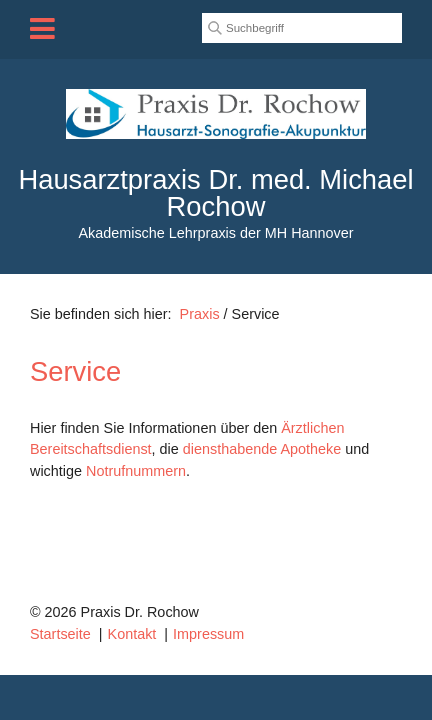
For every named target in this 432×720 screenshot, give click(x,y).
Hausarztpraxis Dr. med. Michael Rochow (215, 193)
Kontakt (132, 634)
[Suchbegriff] (302, 28)
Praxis (200, 314)
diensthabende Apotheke (262, 449)
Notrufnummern (136, 471)
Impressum (208, 634)
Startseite (60, 634)
